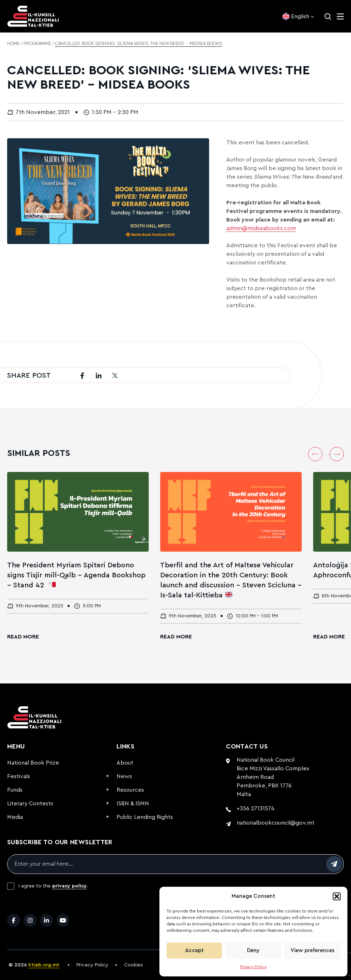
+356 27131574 (256, 809)
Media (15, 817)
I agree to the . (53, 886)
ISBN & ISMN (133, 804)
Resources (130, 790)
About (125, 763)
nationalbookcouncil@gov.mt (276, 823)
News (124, 776)
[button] (337, 896)
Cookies (134, 965)
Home (13, 44)
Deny (253, 951)
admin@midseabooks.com (261, 228)
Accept (194, 951)
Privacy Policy (253, 967)
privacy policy (70, 886)
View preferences (313, 951)
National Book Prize (33, 763)
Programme (37, 44)
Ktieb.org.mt (44, 965)
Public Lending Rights (145, 817)
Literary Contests (30, 804)
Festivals (19, 776)
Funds (15, 790)
